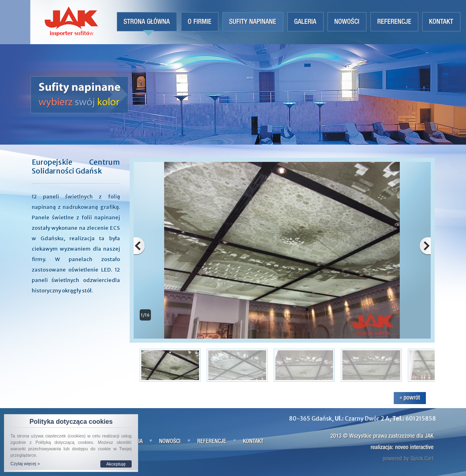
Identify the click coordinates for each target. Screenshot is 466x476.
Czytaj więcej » (25, 464)
